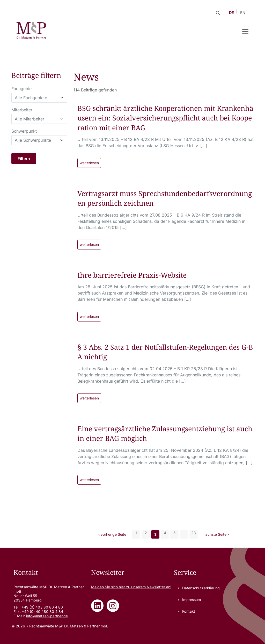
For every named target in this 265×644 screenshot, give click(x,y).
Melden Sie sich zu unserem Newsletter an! (131, 587)
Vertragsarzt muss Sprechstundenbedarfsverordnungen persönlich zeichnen (164, 198)
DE (231, 13)
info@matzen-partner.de (47, 616)
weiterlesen (89, 163)
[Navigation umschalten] (245, 32)
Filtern (24, 159)
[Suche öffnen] (218, 13)
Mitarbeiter (22, 110)
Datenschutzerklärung (201, 588)
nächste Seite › (216, 535)
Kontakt (189, 611)
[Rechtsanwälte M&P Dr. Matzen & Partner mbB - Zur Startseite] (31, 32)
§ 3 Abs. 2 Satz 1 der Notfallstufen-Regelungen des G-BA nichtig (164, 352)
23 (194, 533)
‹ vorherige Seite (112, 535)
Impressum (192, 600)
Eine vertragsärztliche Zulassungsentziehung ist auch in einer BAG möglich (165, 434)
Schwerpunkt (24, 131)
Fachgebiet (22, 89)
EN (243, 13)
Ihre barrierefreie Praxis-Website (132, 275)
